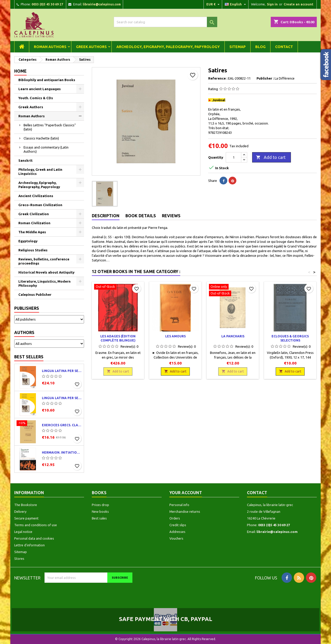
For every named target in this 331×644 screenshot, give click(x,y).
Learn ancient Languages (40, 89)
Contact (284, 47)
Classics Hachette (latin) (41, 138)
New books (100, 511)
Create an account (299, 4)
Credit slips (178, 525)
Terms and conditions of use (36, 525)
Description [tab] (106, 216)
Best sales (99, 518)
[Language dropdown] (236, 4)
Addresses (177, 532)
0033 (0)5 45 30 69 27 (47, 4)
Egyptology (28, 241)
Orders (175, 518)
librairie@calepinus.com (102, 4)
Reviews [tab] (171, 216)
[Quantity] (234, 157)
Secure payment (26, 518)
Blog (260, 47)
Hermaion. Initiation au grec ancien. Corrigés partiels (62, 452)
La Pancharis (233, 336)
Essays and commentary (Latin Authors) (46, 149)
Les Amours (175, 336)
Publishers (27, 308)
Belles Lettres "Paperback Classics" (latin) (50, 127)
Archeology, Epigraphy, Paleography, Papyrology (168, 47)
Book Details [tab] (141, 216)
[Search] (165, 22)
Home (20, 71)
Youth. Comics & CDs (36, 98)
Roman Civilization (34, 223)
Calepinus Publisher (35, 294)
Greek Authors (91, 47)
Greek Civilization (34, 214)
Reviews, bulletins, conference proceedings (44, 261)
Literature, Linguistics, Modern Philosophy (44, 283)
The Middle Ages (32, 232)
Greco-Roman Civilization (40, 205)
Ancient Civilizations (36, 196)
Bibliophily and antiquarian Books (47, 80)
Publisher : (265, 78)
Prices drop (100, 505)
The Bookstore (26, 505)
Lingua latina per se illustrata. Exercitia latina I (62, 398)
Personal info (179, 505)
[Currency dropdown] (214, 4)
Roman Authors (50, 47)
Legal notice (23, 532)
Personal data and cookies (34, 538)
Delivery (20, 511)
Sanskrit (25, 160)
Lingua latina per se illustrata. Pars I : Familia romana (62, 371)
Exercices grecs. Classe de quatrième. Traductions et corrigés (62, 425)
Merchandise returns (185, 511)
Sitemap (238, 47)
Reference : (218, 78)
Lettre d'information (29, 545)
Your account (186, 493)
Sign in (272, 4)
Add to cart (271, 158)
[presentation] (88, 593)
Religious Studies (33, 250)
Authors (24, 332)
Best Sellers (29, 357)
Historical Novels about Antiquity (46, 272)
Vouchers (176, 538)
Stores (19, 558)
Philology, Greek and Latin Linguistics (40, 172)
